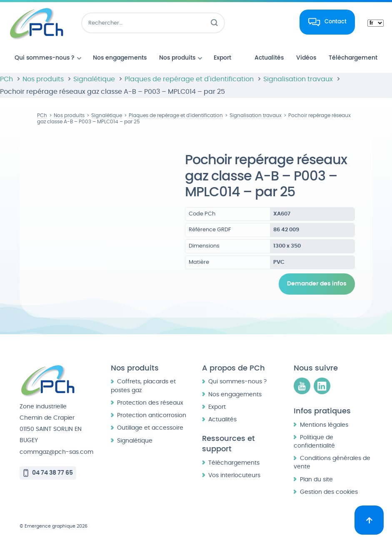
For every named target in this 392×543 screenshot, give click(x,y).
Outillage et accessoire (150, 428)
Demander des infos (317, 284)
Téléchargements (234, 463)
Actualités (222, 419)
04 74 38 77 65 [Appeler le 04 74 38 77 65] (52, 473)
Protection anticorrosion (152, 415)
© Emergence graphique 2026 (54, 526)
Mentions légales (324, 425)
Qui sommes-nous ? (237, 382)
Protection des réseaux (150, 403)
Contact (336, 22)
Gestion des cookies (329, 492)
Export (217, 407)
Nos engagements (235, 394)
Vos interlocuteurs (234, 475)
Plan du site (316, 479)
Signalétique (135, 441)
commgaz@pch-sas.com (56, 452)
